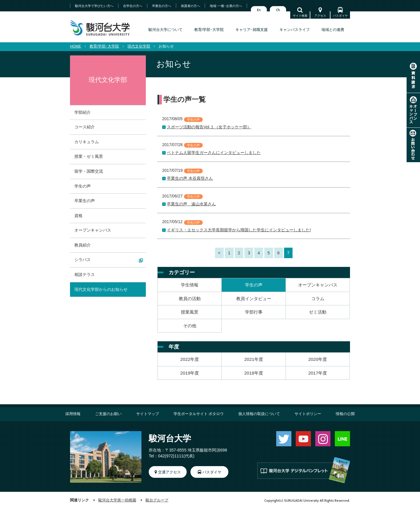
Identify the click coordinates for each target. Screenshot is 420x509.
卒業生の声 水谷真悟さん (190, 178)
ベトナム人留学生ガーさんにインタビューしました (214, 153)
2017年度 (318, 373)
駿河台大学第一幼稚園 (117, 500)
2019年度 (190, 373)
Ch (278, 10)
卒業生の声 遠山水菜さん (191, 204)
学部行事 (254, 312)
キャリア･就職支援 (252, 30)
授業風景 (190, 312)
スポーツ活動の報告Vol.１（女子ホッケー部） (209, 127)
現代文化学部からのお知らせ (101, 289)
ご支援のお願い (108, 414)
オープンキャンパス (413, 110)
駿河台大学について (166, 30)
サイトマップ (148, 414)
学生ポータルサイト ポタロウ (199, 414)
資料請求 (413, 76)
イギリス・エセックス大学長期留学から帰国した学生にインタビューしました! (239, 230)
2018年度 (254, 373)
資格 (78, 216)
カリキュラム (87, 142)
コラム (318, 299)
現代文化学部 (139, 46)
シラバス (83, 260)
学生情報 (190, 285)
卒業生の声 (85, 201)
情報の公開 (345, 414)
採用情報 (73, 414)
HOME (76, 46)
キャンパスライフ (295, 30)
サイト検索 (300, 16)
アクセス (320, 16)
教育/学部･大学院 (209, 30)
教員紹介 (83, 245)
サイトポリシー (308, 414)
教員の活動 (190, 299)
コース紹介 (85, 127)
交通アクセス (169, 472)
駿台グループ (157, 500)
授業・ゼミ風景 (89, 156)
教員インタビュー (254, 299)
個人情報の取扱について (259, 414)
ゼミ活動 (318, 312)
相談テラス (85, 274)
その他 (190, 326)
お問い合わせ (413, 145)
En (259, 10)
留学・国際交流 (89, 171)
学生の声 (254, 285)
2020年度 (318, 359)
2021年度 (254, 359)
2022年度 (190, 359)
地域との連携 (333, 30)
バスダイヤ (340, 16)
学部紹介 (83, 112)
